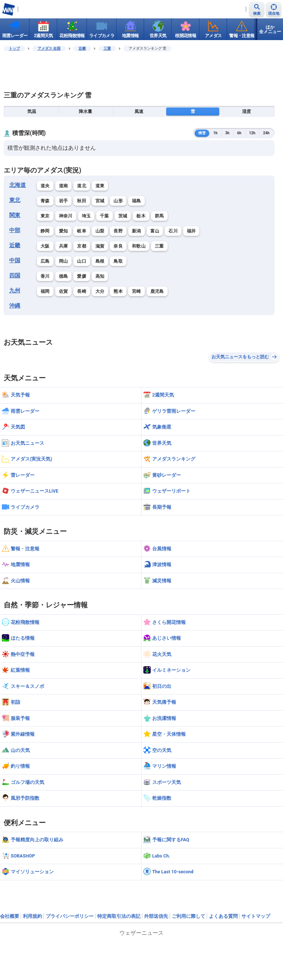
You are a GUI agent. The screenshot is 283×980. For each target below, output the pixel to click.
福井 (191, 231)
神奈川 (66, 216)
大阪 (45, 246)
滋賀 (100, 246)
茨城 (123, 216)
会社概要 (10, 916)
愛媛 (82, 276)
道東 (100, 186)
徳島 (64, 276)
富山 (155, 231)
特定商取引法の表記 (119, 916)
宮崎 (137, 291)
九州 (15, 291)
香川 (45, 276)
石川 (173, 231)
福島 (137, 201)
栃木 (141, 216)
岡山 (64, 261)
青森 (45, 201)
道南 (64, 186)
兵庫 (64, 246)
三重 (107, 48)
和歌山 (139, 246)
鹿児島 (157, 291)
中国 (15, 260)
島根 (100, 261)
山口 (82, 261)
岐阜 (82, 231)
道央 (45, 186)
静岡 (45, 231)
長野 (118, 231)
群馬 (159, 216)
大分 (100, 291)
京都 (82, 246)
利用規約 (32, 916)
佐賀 (64, 291)
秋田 (82, 201)
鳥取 (118, 261)
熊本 (118, 291)
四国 (15, 276)
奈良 (118, 246)
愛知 (64, 231)
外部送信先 (156, 916)
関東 (15, 215)
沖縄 (15, 306)
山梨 (100, 231)
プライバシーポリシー (70, 916)
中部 (15, 230)
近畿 (82, 48)
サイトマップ (256, 916)
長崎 (82, 291)
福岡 (45, 291)
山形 (118, 201)
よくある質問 (223, 916)
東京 (45, 216)
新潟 (137, 231)
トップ (14, 48)
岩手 (64, 201)
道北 (82, 186)
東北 (15, 200)
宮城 (100, 201)
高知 (100, 276)
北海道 (18, 185)
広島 (45, 261)
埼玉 (86, 216)
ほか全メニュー (270, 29)
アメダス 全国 (49, 48)
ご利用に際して (188, 916)
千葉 (104, 216)
